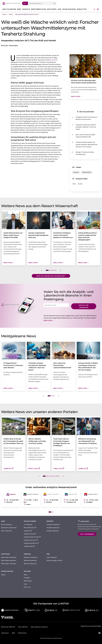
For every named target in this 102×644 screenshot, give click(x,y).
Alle (24, 3)
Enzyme (53, 60)
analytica (28, 531)
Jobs (25, 584)
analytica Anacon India (32, 537)
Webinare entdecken (31, 557)
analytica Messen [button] (9, 9)
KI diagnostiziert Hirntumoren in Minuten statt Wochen (87, 118)
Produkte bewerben (53, 528)
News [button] (19, 9)
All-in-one (27, 587)
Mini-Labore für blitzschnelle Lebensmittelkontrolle (85, 136)
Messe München (30, 528)
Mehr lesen (50, 320)
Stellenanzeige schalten (55, 560)
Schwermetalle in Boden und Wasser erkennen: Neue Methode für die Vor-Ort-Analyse (86, 144)
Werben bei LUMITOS (8, 627)
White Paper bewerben (9, 560)
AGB (13, 633)
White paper (28, 581)
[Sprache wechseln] (98, 9)
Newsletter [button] (82, 9)
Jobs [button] (59, 9)
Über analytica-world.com (39, 627)
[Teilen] (94, 9)
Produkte (27, 578)
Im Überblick (28, 524)
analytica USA (29, 546)
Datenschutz (22, 633)
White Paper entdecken (9, 557)
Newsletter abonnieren (84, 306)
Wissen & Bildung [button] (69, 9)
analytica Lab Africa (31, 543)
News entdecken (7, 524)
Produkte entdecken (53, 524)
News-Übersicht (6, 531)
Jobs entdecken (52, 557)
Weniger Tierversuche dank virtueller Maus (85, 153)
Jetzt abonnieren (87, 534)
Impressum (5, 633)
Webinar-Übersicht (30, 564)
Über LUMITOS (23, 627)
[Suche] (55, 4)
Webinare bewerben (30, 560)
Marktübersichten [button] (39, 9)
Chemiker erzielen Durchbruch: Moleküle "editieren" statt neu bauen (86, 127)
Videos (3, 575)
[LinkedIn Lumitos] (100, 633)
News (26, 575)
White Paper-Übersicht (9, 564)
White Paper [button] (52, 9)
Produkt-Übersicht (53, 531)
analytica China (30, 534)
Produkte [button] (26, 9)
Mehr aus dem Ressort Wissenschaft (51, 276)
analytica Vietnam (31, 540)
